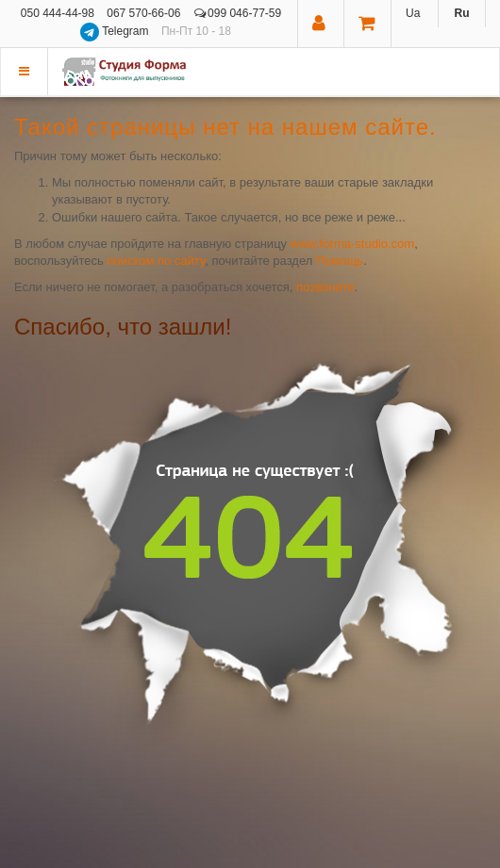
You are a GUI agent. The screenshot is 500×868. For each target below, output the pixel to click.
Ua (413, 13)
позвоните (325, 287)
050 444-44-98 (58, 13)
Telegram (116, 31)
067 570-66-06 (143, 13)
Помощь (340, 261)
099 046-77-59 (238, 13)
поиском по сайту (156, 261)
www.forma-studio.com (352, 244)
